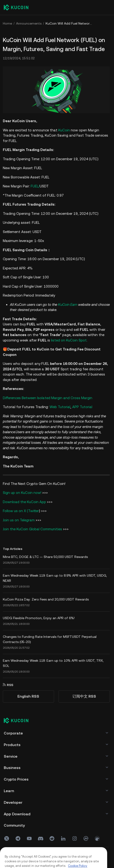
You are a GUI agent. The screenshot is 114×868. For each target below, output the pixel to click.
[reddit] (52, 838)
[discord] (41, 838)
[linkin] (63, 838)
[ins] (75, 838)
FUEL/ (40, 186)
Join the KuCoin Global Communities (32, 529)
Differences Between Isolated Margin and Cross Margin (48, 398)
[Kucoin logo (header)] (16, 7)
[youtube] (29, 838)
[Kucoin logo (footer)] (19, 721)
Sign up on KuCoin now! (22, 493)
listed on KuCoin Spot (69, 340)
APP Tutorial (82, 407)
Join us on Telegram (19, 520)
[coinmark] (86, 838)
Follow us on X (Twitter (21, 511)
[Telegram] (18, 838)
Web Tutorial (60, 407)
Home (7, 23)
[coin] (97, 838)
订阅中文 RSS (84, 696)
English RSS (28, 696)
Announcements (29, 23)
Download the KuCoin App (24, 502)
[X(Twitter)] (7, 838)
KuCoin (64, 130)
